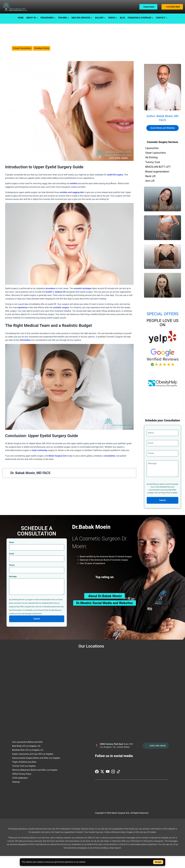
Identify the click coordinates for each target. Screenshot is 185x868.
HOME (21, 18)
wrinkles (74, 195)
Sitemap (16, 794)
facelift (49, 304)
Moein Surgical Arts (58, 468)
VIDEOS (112, 18)
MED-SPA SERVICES (81, 18)
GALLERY (99, 18)
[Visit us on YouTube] (108, 785)
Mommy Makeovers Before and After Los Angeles (35, 782)
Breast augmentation (157, 183)
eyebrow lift (60, 304)
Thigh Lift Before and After (24, 774)
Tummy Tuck (153, 174)
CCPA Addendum (20, 790)
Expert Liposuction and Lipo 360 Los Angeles (33, 766)
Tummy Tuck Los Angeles (24, 778)
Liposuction (152, 160)
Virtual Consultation (22, 54)
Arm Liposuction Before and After (27, 754)
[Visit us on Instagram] (113, 785)
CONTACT (161, 18)
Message (13, 588)
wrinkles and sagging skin (72, 204)
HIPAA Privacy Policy (22, 786)
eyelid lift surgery (115, 186)
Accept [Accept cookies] (158, 862)
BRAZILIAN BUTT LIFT (158, 179)
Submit (163, 512)
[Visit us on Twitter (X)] (103, 785)
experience (22, 319)
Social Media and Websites (163, 140)
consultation (110, 468)
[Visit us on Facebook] (97, 785)
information (25, 352)
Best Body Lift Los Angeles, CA (26, 758)
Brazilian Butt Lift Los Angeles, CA (28, 762)
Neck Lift (150, 188)
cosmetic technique (82, 300)
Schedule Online (42, 54)
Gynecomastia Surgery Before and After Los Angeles (36, 770)
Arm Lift (150, 193)
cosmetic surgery (61, 319)
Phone (12, 577)
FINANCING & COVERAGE (140, 18)
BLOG (123, 18)
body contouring (40, 462)
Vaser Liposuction (156, 164)
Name (12, 554)
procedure (50, 300)
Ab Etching (151, 169)
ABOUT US (31, 18)
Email (11, 565)
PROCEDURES (47, 18)
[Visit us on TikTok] (118, 785)
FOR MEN (62, 18)
